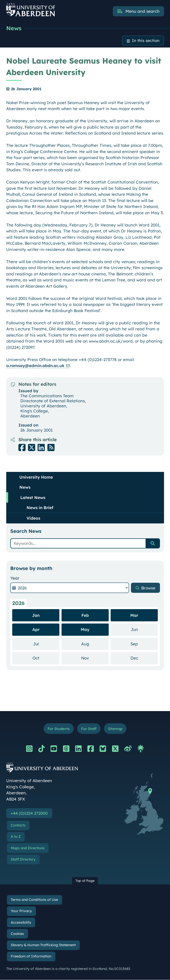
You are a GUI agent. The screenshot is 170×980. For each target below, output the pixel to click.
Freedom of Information (31, 956)
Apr (36, 630)
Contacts (18, 826)
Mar (134, 615)
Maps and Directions (28, 848)
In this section (146, 41)
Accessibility (21, 923)
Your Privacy (21, 911)
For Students (58, 729)
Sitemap (115, 729)
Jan (36, 615)
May (85, 630)
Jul (46, 644)
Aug (95, 644)
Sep (144, 644)
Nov (95, 658)
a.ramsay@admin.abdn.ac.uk (35, 366)
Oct (46, 658)
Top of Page (85, 881)
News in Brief (40, 508)
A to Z (16, 837)
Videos (33, 518)
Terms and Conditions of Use (34, 900)
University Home (36, 477)
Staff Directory (23, 860)
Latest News (33, 497)
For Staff (89, 729)
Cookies (17, 934)
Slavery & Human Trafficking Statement (43, 945)
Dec (144, 658)
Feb (85, 615)
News (14, 28)
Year (15, 578)
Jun (144, 629)
